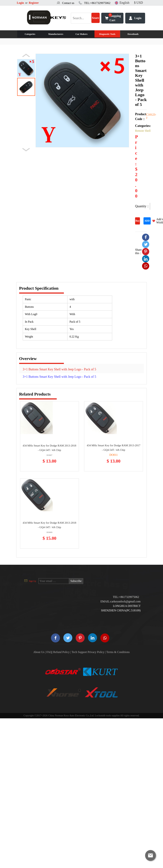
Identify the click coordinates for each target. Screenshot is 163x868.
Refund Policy (61, 652)
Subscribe (76, 581)
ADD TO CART (147, 222)
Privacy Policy (96, 652)
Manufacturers (56, 34)
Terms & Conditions (118, 652)
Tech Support (79, 652)
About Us (39, 652)
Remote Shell (143, 131)
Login (20, 3)
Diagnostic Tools (107, 34)
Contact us (68, 3)
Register (34, 3)
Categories (30, 34)
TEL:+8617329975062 (97, 3)
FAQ (49, 652)
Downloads (133, 34)
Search (96, 20)
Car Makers (81, 34)
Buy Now (138, 222)
